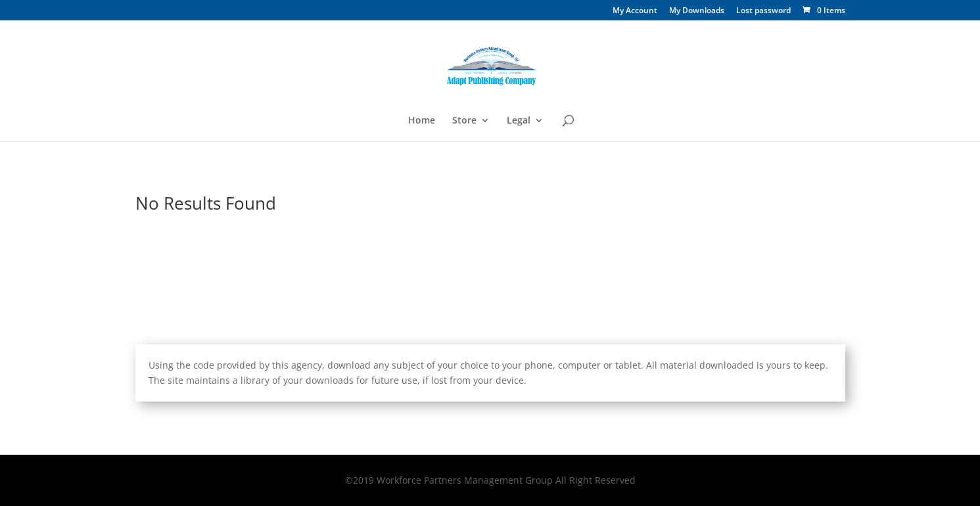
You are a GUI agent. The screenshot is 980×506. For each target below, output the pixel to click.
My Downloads (697, 11)
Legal (519, 121)
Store (464, 121)
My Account (635, 11)
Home (422, 121)
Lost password (763, 11)
